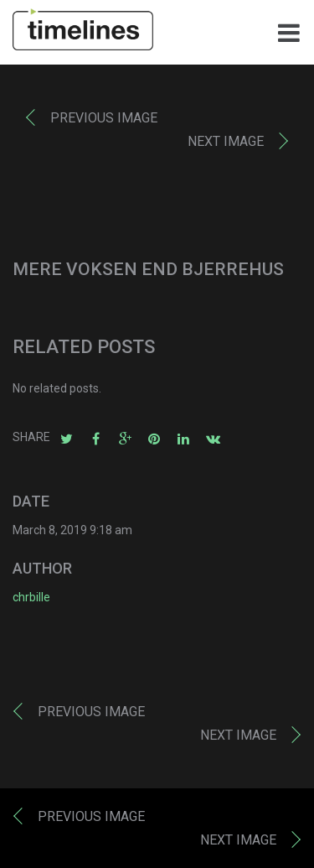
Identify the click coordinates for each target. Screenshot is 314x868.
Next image (226, 141)
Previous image (104, 118)
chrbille (31, 597)
